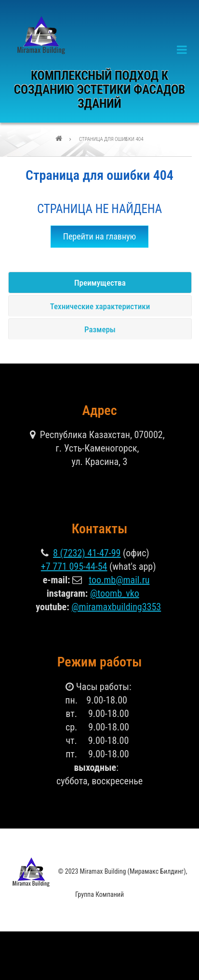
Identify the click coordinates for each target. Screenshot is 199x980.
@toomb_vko (115, 593)
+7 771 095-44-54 (74, 566)
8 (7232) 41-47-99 (87, 553)
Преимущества (100, 283)
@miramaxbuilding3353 (116, 607)
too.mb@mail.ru (119, 580)
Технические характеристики (100, 306)
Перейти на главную (100, 236)
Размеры (100, 329)
